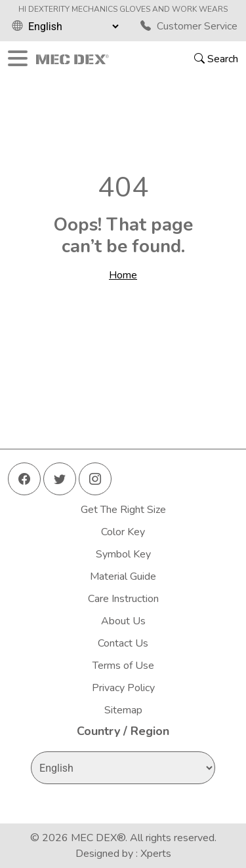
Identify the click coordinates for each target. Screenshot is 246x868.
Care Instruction (123, 599)
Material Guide (123, 576)
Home (123, 275)
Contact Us (123, 643)
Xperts (156, 854)
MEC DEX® (98, 838)
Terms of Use (123, 666)
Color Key (123, 532)
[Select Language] (73, 26)
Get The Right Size (123, 510)
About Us (123, 621)
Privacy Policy (123, 688)
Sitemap (123, 710)
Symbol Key (123, 554)
